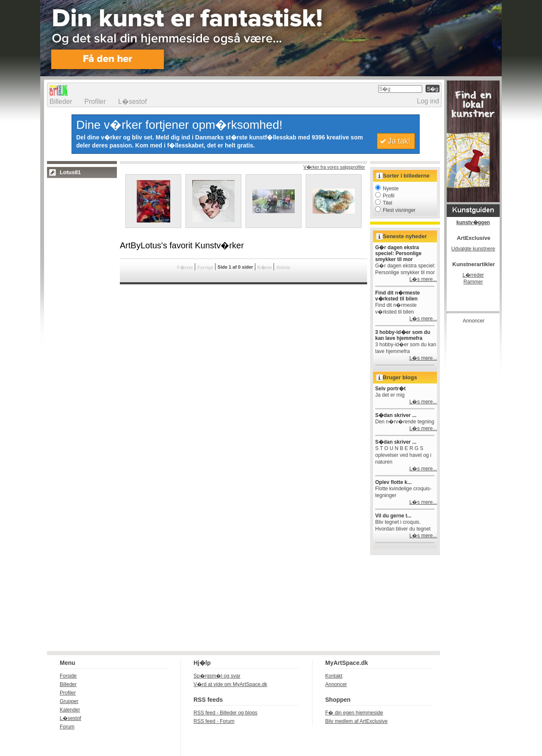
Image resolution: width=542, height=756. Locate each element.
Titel (384, 203)
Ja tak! (399, 141)
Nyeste (387, 189)
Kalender (70, 710)
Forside (68, 676)
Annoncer (336, 684)
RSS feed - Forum (214, 721)
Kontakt (334, 676)
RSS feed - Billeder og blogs (225, 713)
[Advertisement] (481, 455)
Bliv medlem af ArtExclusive (356, 721)
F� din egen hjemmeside (354, 713)
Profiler (95, 101)
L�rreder (473, 275)
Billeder (61, 101)
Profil (385, 196)
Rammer (473, 282)
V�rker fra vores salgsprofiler (335, 167)
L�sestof (133, 101)
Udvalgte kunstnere (473, 249)
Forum (67, 727)
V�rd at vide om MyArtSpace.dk (230, 684)
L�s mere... (423, 279)
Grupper (69, 701)
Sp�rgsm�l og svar (217, 676)
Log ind (428, 101)
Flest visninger (395, 210)
